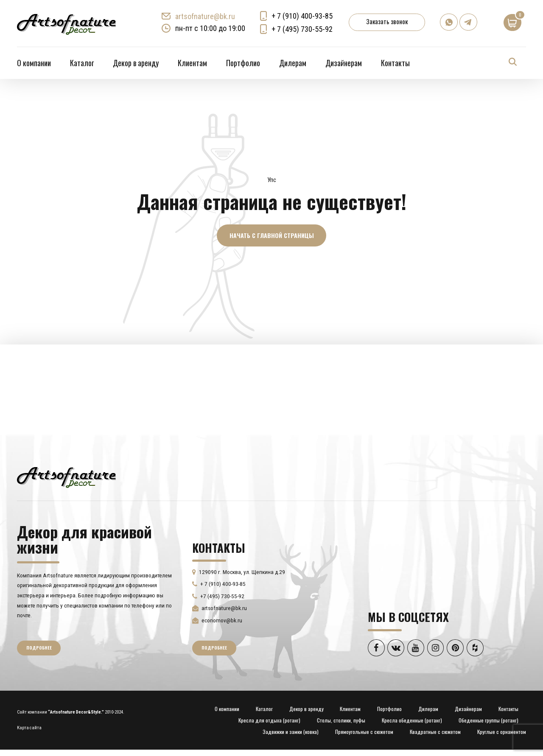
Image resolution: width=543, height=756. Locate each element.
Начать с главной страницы (272, 235)
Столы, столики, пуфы (341, 721)
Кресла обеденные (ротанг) (412, 721)
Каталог (82, 63)
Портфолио (243, 63)
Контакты (395, 63)
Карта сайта (29, 728)
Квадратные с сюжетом (435, 732)
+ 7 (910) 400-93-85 (302, 16)
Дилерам (293, 63)
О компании (34, 63)
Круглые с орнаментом (502, 732)
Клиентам (192, 63)
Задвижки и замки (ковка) (291, 732)
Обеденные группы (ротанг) (488, 721)
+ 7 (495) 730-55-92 (302, 29)
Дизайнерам (344, 63)
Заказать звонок (387, 21)
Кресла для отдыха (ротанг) (269, 721)
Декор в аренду (136, 63)
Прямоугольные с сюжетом (364, 732)
